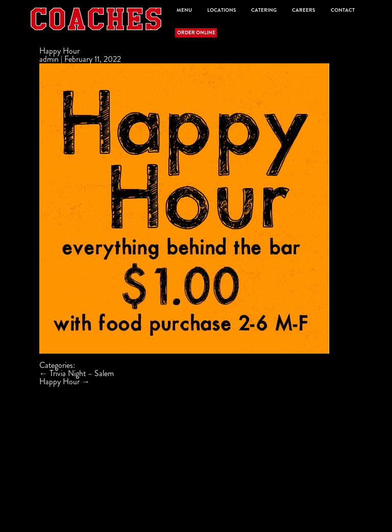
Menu (184, 10)
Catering (264, 10)
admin (49, 59)
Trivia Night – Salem (77, 373)
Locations (222, 10)
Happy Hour (59, 51)
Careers (303, 10)
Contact (343, 10)
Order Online (196, 33)
